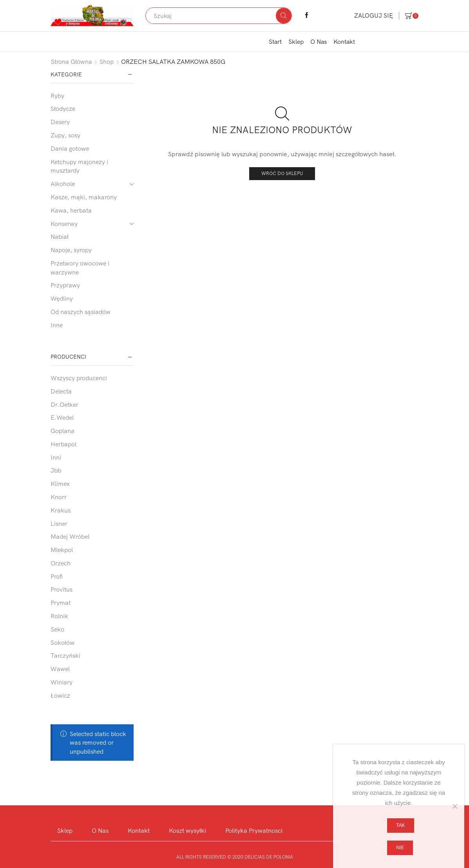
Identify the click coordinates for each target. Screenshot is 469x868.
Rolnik (59, 616)
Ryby (57, 96)
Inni (56, 457)
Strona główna (72, 61)
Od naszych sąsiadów (81, 312)
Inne (57, 325)
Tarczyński (65, 655)
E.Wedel (62, 417)
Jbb (56, 470)
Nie (400, 848)
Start (275, 42)
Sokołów (62, 642)
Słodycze (63, 108)
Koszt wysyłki (187, 830)
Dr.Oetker (64, 404)
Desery (60, 122)
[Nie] (455, 806)
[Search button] (284, 16)
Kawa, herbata (71, 210)
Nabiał (60, 236)
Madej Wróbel (70, 536)
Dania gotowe (70, 148)
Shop (107, 61)
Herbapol (63, 444)
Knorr (59, 497)
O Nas (319, 42)
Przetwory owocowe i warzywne (80, 268)
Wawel (60, 669)
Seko (57, 629)
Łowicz (60, 695)
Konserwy (64, 224)
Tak (400, 825)
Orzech (61, 563)
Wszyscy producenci (79, 378)
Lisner (59, 523)
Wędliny (62, 298)
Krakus (61, 510)
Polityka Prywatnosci (254, 830)
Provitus (62, 589)
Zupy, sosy (65, 135)
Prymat (61, 603)
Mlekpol (62, 550)
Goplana (62, 431)
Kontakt (344, 42)
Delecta (61, 391)
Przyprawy (65, 285)
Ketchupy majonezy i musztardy (79, 166)
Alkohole (63, 184)
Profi (57, 576)
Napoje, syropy (71, 250)
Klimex (60, 484)
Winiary (62, 682)
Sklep (296, 42)
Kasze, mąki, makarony (84, 197)
